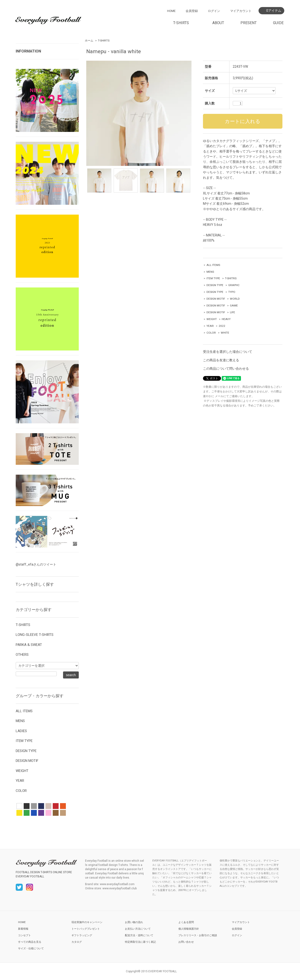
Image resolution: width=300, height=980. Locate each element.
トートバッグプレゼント (86, 929)
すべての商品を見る (30, 942)
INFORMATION (28, 51)
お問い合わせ (186, 942)
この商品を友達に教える (221, 360)
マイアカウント (241, 11)
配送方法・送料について (139, 935)
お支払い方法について (138, 929)
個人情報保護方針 (189, 929)
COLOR (211, 333)
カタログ (77, 942)
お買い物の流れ (134, 922)
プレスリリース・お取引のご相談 (198, 935)
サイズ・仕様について (31, 948)
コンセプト (24, 935)
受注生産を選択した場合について (228, 352)
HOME (171, 11)
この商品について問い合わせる (226, 369)
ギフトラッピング (82, 935)
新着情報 (23, 929)
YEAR (210, 326)
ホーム (89, 41)
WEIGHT (212, 319)
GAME (234, 306)
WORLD (235, 299)
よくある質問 (186, 922)
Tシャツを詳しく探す (35, 584)
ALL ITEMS (213, 265)
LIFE (232, 312)
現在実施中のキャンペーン (87, 922)
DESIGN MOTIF (216, 299)
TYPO (232, 292)
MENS (210, 272)
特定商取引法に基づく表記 (140, 942)
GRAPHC (234, 285)
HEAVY (226, 319)
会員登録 (192, 11)
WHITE (225, 333)
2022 (222, 326)
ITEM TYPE (213, 278)
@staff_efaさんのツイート (36, 564)
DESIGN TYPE (215, 285)
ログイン (214, 11)
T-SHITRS (231, 278)
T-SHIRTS (104, 41)
